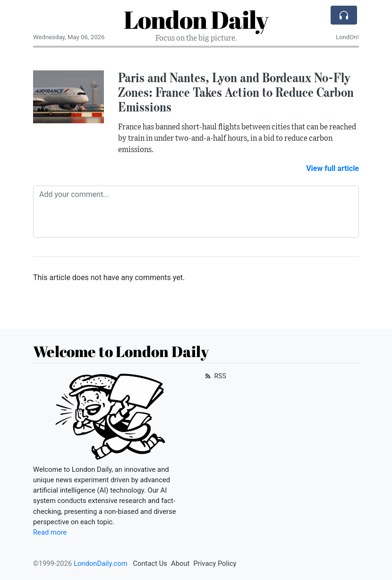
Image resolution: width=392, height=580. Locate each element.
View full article (332, 168)
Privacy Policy (215, 563)
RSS (215, 376)
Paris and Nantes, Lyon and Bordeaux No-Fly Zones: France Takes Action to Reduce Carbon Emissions (236, 92)
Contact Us (150, 563)
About (180, 563)
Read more (50, 532)
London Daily (196, 19)
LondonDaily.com (101, 563)
